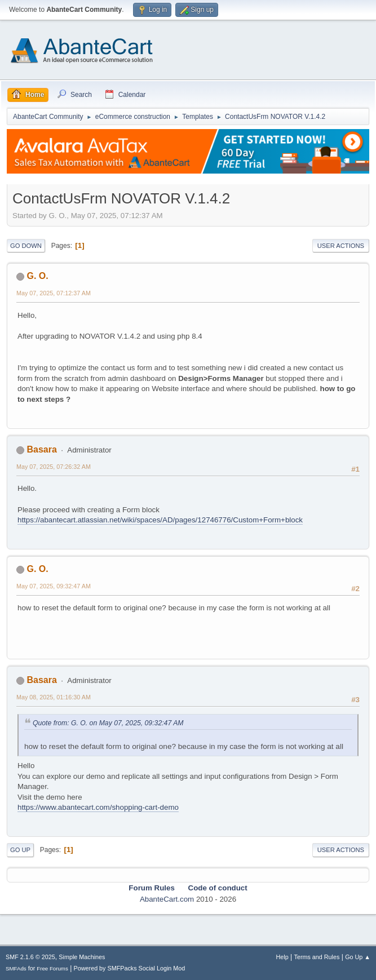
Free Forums (52, 968)
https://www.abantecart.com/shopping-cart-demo (98, 807)
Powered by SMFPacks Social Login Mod (130, 968)
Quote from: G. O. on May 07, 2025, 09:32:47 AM (108, 723)
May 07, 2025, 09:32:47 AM (54, 586)
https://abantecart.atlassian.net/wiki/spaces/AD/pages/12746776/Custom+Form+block (160, 520)
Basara (41, 449)
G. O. (37, 276)
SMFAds (16, 968)
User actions (341, 246)
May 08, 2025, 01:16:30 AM (54, 697)
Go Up (20, 850)
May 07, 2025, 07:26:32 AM (54, 467)
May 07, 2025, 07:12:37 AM (54, 293)
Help (282, 957)
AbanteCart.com (167, 899)
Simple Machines (82, 957)
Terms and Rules (317, 957)
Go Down (26, 246)
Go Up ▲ (358, 957)
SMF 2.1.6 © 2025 (30, 957)
